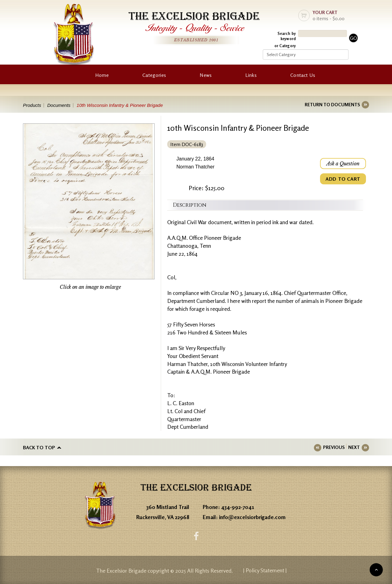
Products (32, 105)
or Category (285, 46)
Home (102, 75)
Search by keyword (287, 36)
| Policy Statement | (265, 570)
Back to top (39, 447)
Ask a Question (343, 164)
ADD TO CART (343, 179)
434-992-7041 (238, 507)
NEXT (354, 447)
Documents (59, 105)
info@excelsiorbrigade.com (252, 517)
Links (251, 75)
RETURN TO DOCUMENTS (332, 105)
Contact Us (303, 75)
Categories (154, 75)
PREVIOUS (334, 447)
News (206, 75)
